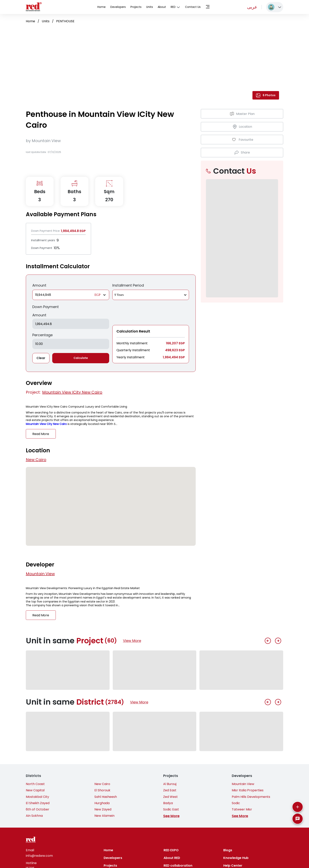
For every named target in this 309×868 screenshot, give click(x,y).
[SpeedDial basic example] (298, 819)
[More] (298, 807)
